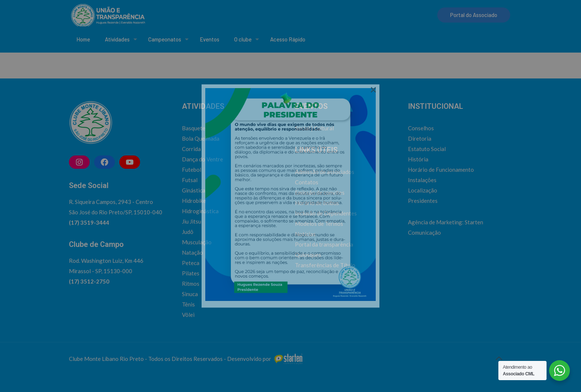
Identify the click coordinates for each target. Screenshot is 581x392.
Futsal (190, 180)
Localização (423, 190)
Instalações (422, 180)
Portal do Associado (474, 15)
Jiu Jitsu (192, 221)
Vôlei (188, 315)
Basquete (194, 128)
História (418, 159)
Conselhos (421, 128)
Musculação (197, 242)
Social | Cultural (314, 128)
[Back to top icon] (499, 358)
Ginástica (194, 190)
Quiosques (308, 255)
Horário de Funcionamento (441, 170)
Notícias (305, 234)
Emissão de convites (320, 192)
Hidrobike (194, 201)
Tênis (188, 304)
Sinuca (190, 294)
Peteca (191, 263)
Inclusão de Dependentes (326, 213)
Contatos (307, 182)
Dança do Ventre (202, 159)
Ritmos (191, 284)
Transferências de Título (325, 265)
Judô (188, 232)
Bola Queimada (201, 138)
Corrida (191, 149)
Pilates (191, 273)
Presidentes (423, 201)
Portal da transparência (324, 244)
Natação (192, 252)
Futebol (192, 170)
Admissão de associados (325, 172)
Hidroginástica (200, 211)
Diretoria (420, 138)
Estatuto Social (427, 149)
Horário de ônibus (317, 203)
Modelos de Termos (319, 224)
